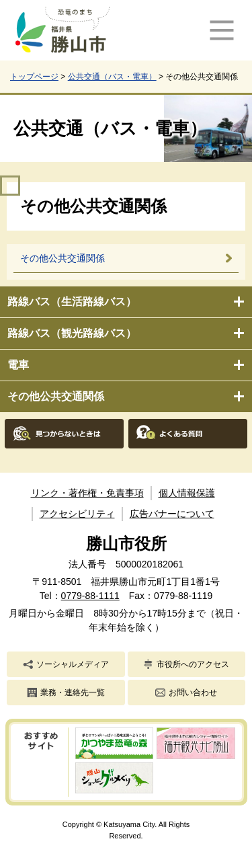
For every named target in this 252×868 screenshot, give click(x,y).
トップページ (34, 77)
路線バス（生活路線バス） (72, 302)
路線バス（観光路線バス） (72, 333)
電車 (18, 365)
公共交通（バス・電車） (112, 77)
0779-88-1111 (90, 596)
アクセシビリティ (77, 514)
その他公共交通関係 (56, 396)
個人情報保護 (187, 493)
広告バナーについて (172, 514)
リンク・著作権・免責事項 (87, 493)
